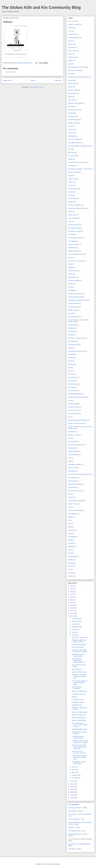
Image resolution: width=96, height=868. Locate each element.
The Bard (71, 235)
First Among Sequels (75, 808)
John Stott (71, 100)
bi (69, 520)
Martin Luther (72, 84)
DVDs (70, 287)
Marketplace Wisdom (75, 464)
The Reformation (73, 38)
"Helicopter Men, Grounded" (77, 688)
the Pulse (71, 374)
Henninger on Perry (78, 700)
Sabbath (71, 335)
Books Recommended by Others (78, 77)
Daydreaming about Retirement (78, 420)
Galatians (71, 202)
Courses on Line (73, 410)
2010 (72, 781)
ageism (70, 517)
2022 (72, 589)
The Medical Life (73, 345)
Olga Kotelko (72, 487)
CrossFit (71, 192)
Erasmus (71, 80)
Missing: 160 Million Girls (79, 691)
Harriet (70, 212)
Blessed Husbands (74, 280)
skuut (70, 553)
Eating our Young (74, 435)
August (74, 629)
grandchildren (72, 93)
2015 (72, 605)
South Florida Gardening (76, 501)
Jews (70, 458)
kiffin (70, 550)
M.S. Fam (71, 21)
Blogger (58, 864)
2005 (72, 795)
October (75, 624)
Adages (71, 267)
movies (70, 126)
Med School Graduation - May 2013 (79, 169)
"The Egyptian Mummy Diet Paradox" (79, 763)
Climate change (73, 404)
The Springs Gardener (75, 238)
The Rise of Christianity (75, 510)
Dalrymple (71, 290)
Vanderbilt (71, 354)
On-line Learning (73, 172)
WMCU (70, 87)
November (75, 621)
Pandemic (71, 328)
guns (70, 41)
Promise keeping (73, 120)
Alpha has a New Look (79, 715)
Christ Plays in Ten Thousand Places (80, 814)
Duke (70, 54)
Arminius (71, 133)
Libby (70, 461)
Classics (71, 185)
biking (70, 527)
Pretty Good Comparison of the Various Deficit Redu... (79, 757)
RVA (70, 494)
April (74, 770)
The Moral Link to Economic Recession (79, 752)
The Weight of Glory (74, 831)
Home (33, 81)
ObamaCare (72, 116)
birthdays (71, 364)
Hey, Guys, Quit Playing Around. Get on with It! (79, 651)
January (75, 778)
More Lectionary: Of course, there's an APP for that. (80, 725)
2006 (72, 792)
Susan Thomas (73, 504)
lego (69, 64)
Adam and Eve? (77, 669)
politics (70, 258)
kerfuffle (71, 543)
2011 (72, 616)
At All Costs (72, 849)
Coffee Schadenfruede (79, 718)
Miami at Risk (72, 468)
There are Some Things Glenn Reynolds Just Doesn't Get (79, 747)
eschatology (72, 537)
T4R (69, 507)
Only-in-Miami (72, 325)
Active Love (72, 381)
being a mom (72, 179)
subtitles (71, 560)
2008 (72, 787)
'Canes (70, 44)
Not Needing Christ (74, 228)
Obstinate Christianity (75, 484)
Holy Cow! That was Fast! (80, 637)
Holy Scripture (73, 811)
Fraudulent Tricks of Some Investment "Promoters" (80, 742)
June (74, 635)
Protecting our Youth (74, 231)
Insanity (71, 313)
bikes (70, 524)
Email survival (72, 441)
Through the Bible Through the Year (79, 146)
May (73, 767)
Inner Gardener (73, 218)
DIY (69, 417)
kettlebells (71, 547)
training (70, 573)
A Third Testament (74, 819)
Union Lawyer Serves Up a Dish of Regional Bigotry (79, 683)
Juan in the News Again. (79, 672)
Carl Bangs (72, 136)
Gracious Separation (75, 205)
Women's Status (73, 90)
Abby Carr (71, 130)
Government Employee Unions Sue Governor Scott (79, 676)
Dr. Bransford (72, 156)
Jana (70, 816)
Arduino (71, 274)
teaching (71, 563)
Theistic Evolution (74, 244)
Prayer (70, 175)
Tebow (70, 74)
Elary (70, 438)
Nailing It (74, 697)
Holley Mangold (73, 451)
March (74, 772)
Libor (70, 221)
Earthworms (72, 432)
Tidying (70, 348)
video (70, 264)
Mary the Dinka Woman (75, 103)
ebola (70, 533)
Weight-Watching (73, 251)
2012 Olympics (73, 377)
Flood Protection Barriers (76, 445)
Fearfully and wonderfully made (78, 300)
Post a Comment (11, 72)
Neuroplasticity (73, 478)
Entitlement (72, 57)
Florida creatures (73, 304)
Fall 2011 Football (74, 139)
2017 (72, 600)
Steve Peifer (72, 51)
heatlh (70, 540)
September (76, 627)
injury (70, 371)
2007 (72, 789)
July (73, 632)
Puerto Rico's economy (75, 491)
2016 (72, 603)
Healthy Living (73, 310)
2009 (72, 784)
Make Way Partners (74, 143)
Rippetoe (71, 497)
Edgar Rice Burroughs (75, 297)
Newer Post (7, 81)
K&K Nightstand (74, 805)
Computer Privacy (74, 407)
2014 (72, 608)
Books (70, 28)
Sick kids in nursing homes (76, 338)
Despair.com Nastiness (75, 294)
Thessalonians (73, 514)
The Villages (72, 241)
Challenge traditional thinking (77, 397)
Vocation (71, 358)
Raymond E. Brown (74, 70)
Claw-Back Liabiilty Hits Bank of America (79, 641)
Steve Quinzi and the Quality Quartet (78, 655)
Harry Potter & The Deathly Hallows (79, 844)
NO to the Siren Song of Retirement (79, 474)
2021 (72, 592)
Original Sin (72, 827)
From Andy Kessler (78, 647)
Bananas (71, 47)
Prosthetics (72, 331)
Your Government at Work (76, 254)
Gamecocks (72, 448)
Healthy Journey (73, 24)
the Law (71, 566)
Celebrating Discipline (75, 394)
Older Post (58, 81)
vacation (71, 576)
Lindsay (71, 836)
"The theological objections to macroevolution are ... (79, 660)
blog (69, 368)
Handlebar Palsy (77, 705)
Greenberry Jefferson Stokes (77, 208)
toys (69, 569)
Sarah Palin (72, 34)
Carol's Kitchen (73, 391)
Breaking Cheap (73, 384)
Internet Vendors (73, 455)
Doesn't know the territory (76, 423)
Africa (70, 149)
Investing (71, 113)
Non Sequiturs (73, 481)
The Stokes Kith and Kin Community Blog (41, 7)
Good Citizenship (74, 307)
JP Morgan (72, 166)
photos (70, 97)
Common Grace (73, 189)
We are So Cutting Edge (79, 712)
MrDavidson (72, 471)
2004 (72, 798)
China (70, 400)
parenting (71, 107)
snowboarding (73, 556)
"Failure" (71, 182)
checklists (71, 530)
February (75, 775)
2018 (72, 597)
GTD (70, 31)
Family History (73, 198)
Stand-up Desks (73, 123)
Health (70, 61)
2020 (72, 594)
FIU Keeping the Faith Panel (77, 67)
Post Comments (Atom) (36, 87)
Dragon (70, 159)
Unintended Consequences (77, 351)
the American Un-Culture (76, 261)
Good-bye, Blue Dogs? (79, 644)
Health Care (72, 215)
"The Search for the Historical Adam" (78, 737)
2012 (72, 613)
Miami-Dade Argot (74, 225)
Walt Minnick (72, 248)
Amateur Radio (73, 271)
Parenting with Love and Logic (78, 834)
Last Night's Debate (78, 702)
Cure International (74, 414)
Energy (70, 195)
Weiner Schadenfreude (79, 720)
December (75, 619)
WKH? (70, 361)
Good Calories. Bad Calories (77, 162)
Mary (79, 827)
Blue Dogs (71, 152)
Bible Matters (72, 277)
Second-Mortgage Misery (79, 729)
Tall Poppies (72, 341)
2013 (72, 611)
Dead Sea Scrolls (74, 110)
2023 (72, 586)
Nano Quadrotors (74, 317)
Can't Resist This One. (79, 694)
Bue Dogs (71, 387)
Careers (71, 284)
